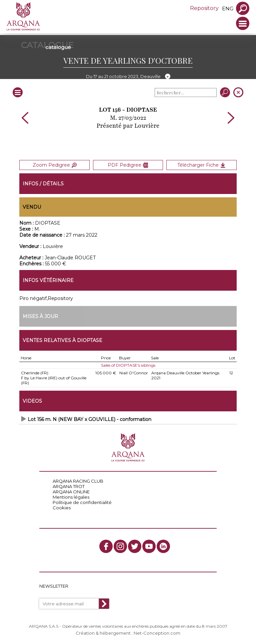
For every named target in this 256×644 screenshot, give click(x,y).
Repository (204, 8)
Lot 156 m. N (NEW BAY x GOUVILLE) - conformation (89, 419)
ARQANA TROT (69, 486)
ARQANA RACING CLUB (78, 481)
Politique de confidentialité (82, 502)
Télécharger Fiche (201, 165)
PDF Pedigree (128, 165)
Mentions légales (71, 497)
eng (228, 8)
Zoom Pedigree (55, 165)
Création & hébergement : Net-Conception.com (128, 633)
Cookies (62, 508)
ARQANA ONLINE (71, 492)
